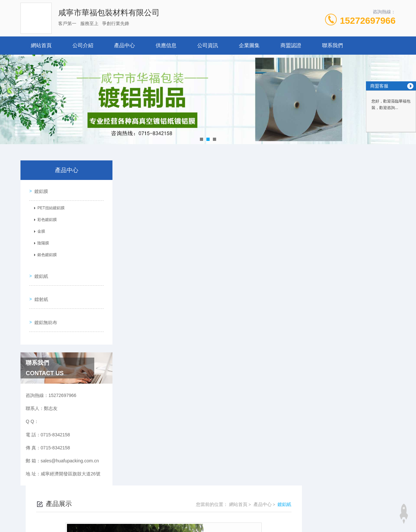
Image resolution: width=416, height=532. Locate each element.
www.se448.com (17, 528)
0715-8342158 (175, 493)
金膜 (39, 229)
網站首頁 (41, 45)
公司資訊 (208, 45)
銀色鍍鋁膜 (45, 253)
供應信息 (166, 45)
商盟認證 (291, 45)
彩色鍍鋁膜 (45, 218)
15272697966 (368, 21)
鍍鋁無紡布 (44, 307)
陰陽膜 (41, 241)
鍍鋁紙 (39, 269)
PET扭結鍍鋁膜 (49, 206)
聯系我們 (332, 45)
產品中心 (124, 45)
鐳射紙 (39, 288)
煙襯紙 (160, 367)
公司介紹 (83, 45)
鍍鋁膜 (39, 189)
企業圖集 (249, 45)
